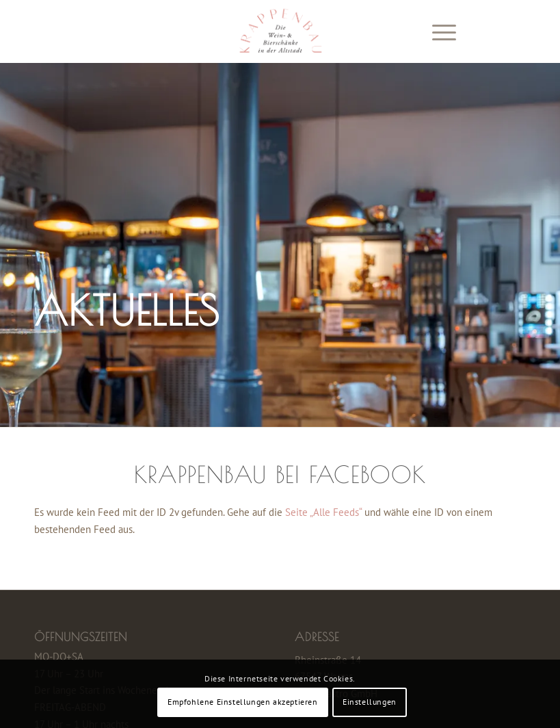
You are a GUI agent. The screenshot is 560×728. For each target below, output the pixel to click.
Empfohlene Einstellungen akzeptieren (243, 702)
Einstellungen (370, 702)
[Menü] (437, 31)
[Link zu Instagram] (516, 31)
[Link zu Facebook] (495, 31)
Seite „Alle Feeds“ (323, 512)
